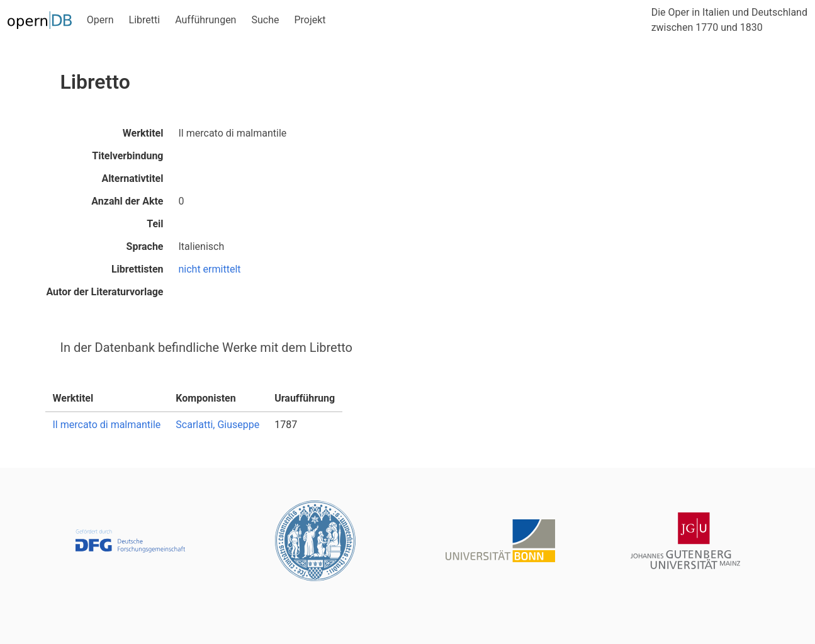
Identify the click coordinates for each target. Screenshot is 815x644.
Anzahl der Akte (127, 201)
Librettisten (138, 269)
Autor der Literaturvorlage (104, 292)
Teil (155, 224)
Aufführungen (205, 20)
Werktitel (143, 133)
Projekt (310, 20)
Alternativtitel (132, 178)
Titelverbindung (127, 156)
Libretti (145, 20)
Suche (265, 20)
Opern (100, 20)
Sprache (145, 246)
